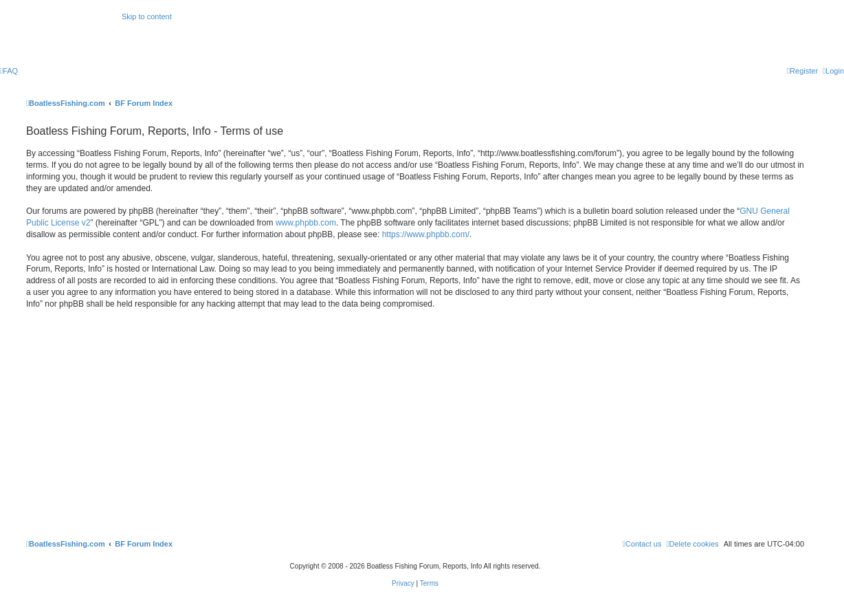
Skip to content (147, 16)
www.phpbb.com (306, 223)
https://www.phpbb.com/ (426, 234)
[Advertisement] (415, 422)
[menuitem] (9, 71)
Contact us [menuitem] (642, 544)
